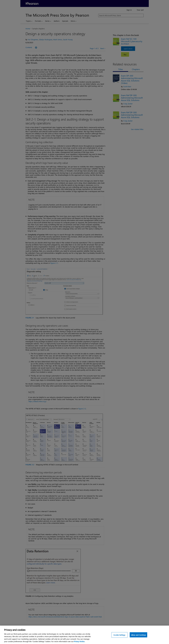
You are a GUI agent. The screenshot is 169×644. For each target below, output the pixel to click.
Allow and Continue (138, 635)
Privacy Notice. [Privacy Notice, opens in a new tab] (79, 641)
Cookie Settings (119, 635)
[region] (84, 635)
